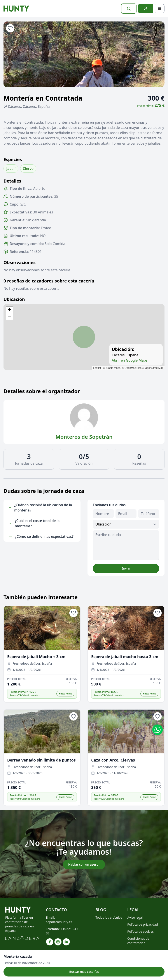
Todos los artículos (109, 917)
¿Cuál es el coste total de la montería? (34, 523)
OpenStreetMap (154, 368)
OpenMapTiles (133, 368)
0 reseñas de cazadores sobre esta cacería (49, 281)
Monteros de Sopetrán (84, 437)
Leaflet (97, 368)
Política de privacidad (143, 924)
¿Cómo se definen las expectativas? (41, 536)
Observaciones (20, 262)
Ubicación (14, 299)
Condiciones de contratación (138, 941)
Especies (13, 159)
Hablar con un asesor (84, 864)
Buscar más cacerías (84, 972)
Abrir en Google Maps (130, 360)
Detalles (12, 181)
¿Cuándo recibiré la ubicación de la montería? (40, 508)
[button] (9, 310)
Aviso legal (135, 917)
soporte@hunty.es (59, 922)
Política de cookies (141, 931)
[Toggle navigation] (160, 9)
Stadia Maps (113, 368)
